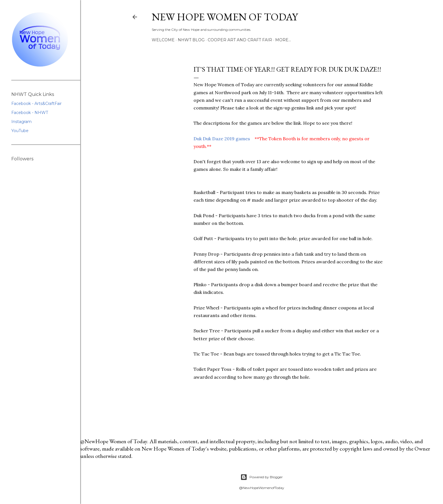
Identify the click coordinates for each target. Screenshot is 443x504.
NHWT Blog (191, 40)
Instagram (21, 122)
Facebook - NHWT (30, 113)
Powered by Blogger (262, 477)
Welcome (163, 40)
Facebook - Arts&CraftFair (36, 104)
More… (283, 40)
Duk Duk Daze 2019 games (222, 139)
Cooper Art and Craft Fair (240, 40)
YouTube (20, 131)
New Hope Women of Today (225, 17)
